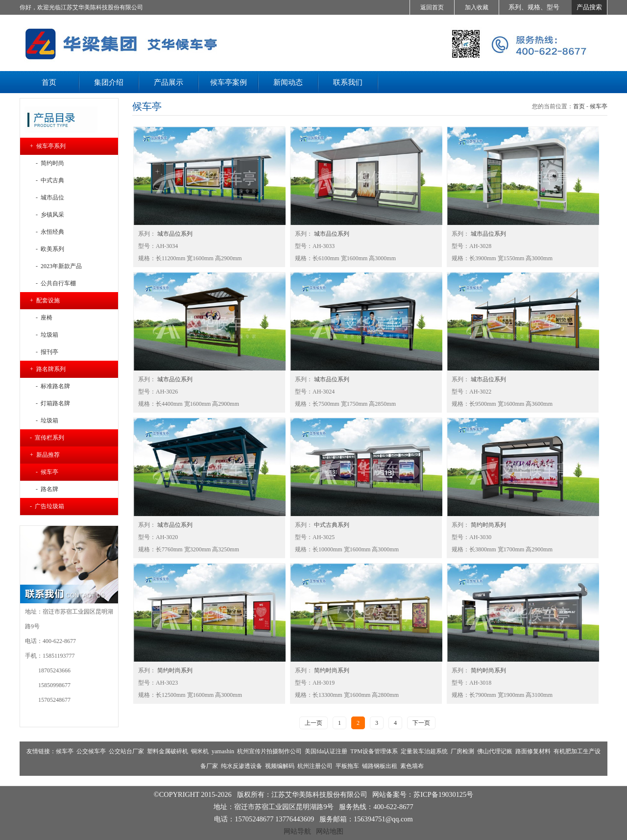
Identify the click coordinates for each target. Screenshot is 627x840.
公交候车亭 (91, 751)
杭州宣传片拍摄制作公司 (269, 751)
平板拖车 (347, 766)
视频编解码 (280, 766)
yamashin (223, 751)
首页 (579, 106)
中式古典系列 (331, 525)
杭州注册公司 (315, 766)
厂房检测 (462, 751)
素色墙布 (412, 766)
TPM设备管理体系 (374, 751)
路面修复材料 (533, 751)
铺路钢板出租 (380, 766)
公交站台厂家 (126, 751)
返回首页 (432, 7)
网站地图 (330, 831)
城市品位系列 (174, 234)
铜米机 (200, 751)
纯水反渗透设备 (241, 766)
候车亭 (599, 106)
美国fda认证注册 (326, 751)
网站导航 (297, 831)
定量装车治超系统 (424, 751)
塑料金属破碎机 (168, 751)
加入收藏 (477, 7)
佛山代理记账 (495, 751)
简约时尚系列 (488, 525)
